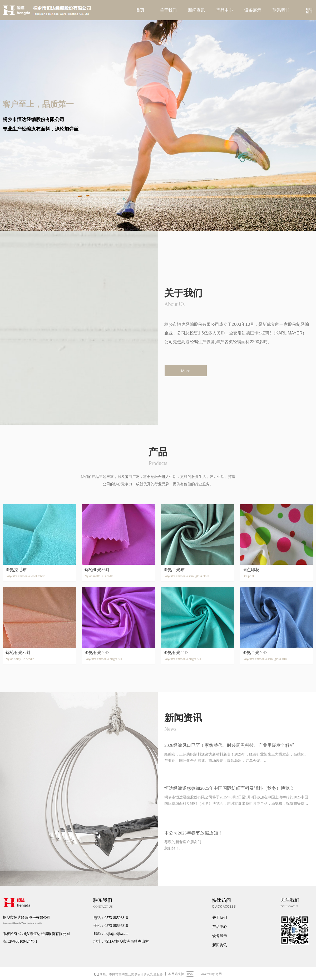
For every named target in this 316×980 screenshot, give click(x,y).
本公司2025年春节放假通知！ (193, 833)
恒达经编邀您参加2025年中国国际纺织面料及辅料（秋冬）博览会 (229, 788)
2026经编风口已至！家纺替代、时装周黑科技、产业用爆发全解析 (229, 745)
